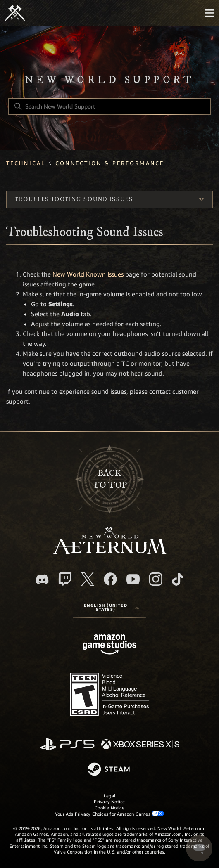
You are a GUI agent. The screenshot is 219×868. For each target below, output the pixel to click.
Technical (26, 163)
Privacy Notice (109, 802)
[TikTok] (178, 579)
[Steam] (110, 770)
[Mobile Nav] (209, 13)
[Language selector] (109, 608)
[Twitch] (65, 579)
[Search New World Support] (109, 106)
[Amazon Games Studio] (109, 646)
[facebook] (110, 579)
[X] (88, 579)
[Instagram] (156, 579)
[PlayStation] (67, 745)
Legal (109, 796)
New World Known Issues (88, 274)
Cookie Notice (109, 808)
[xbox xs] (140, 745)
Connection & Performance (110, 163)
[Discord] (42, 579)
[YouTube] (133, 579)
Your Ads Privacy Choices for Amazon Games (109, 814)
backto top (110, 479)
